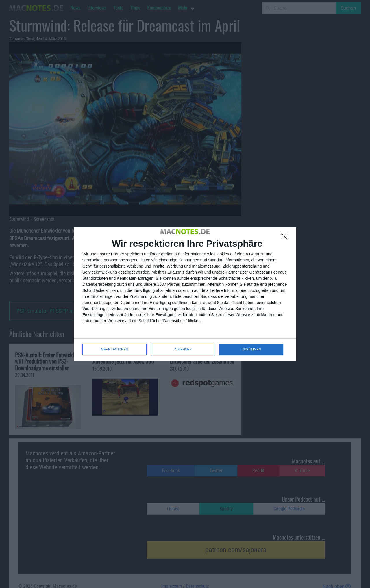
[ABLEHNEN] (286, 238)
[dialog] (185, 294)
